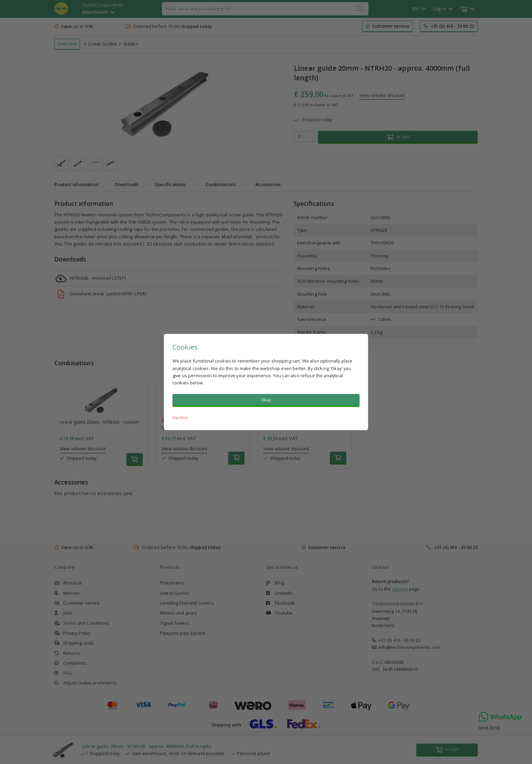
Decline (180, 418)
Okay (266, 400)
